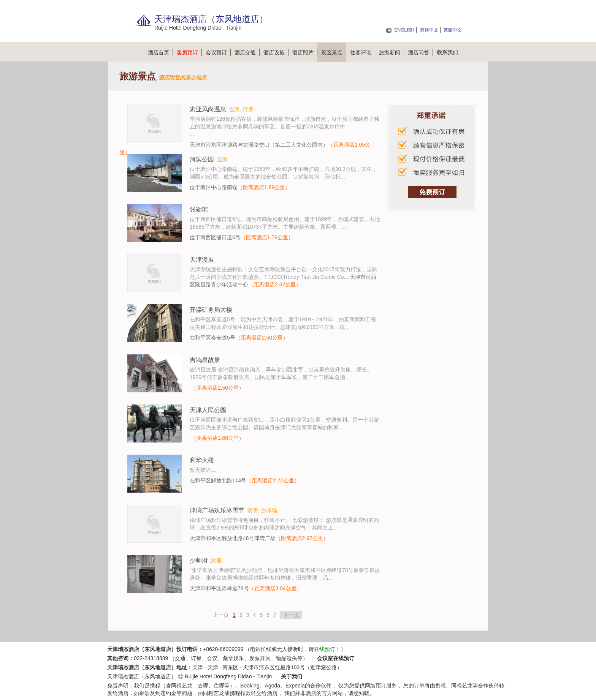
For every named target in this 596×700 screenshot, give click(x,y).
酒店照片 (305, 52)
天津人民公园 (208, 410)
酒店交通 (247, 52)
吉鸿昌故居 (205, 360)
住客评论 (363, 52)
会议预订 (218, 52)
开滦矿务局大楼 (211, 310)
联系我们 (447, 52)
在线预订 (325, 649)
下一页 (291, 615)
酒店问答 (420, 52)
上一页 (221, 615)
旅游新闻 (392, 52)
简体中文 (429, 30)
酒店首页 (160, 52)
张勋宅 (199, 209)
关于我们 (292, 676)
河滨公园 (202, 159)
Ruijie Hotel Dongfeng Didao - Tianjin (228, 676)
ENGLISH (404, 30)
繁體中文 (453, 30)
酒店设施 (276, 52)
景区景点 (334, 52)
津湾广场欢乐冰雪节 (217, 510)
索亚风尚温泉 (208, 109)
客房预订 (189, 52)
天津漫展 (202, 260)
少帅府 (199, 560)
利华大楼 (202, 460)
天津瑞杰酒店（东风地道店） (142, 676)
